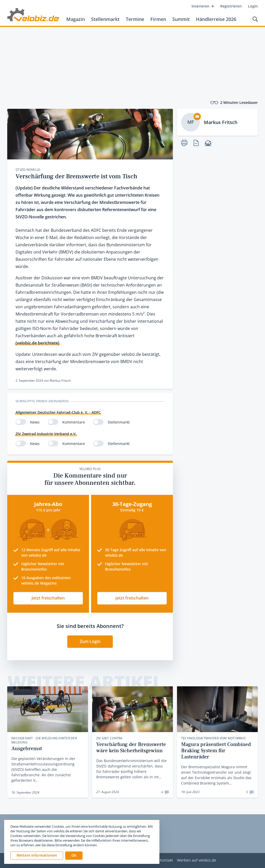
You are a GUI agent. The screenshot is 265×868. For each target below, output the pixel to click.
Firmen (158, 19)
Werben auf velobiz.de (197, 860)
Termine (135, 19)
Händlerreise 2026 (216, 19)
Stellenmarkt (105, 19)
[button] (74, 856)
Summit (181, 19)
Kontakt (166, 860)
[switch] (21, 422)
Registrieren (231, 6)
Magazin (76, 19)
